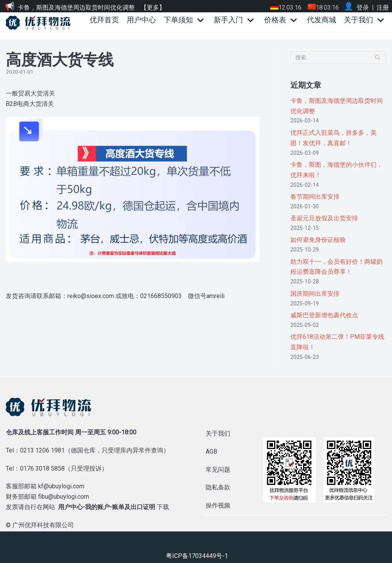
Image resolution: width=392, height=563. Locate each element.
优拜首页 (104, 20)
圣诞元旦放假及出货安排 (324, 218)
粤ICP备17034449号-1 (197, 556)
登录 (363, 8)
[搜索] (338, 57)
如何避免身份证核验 (318, 240)
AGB (211, 452)
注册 (383, 8)
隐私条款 (218, 487)
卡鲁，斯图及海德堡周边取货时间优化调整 (76, 8)
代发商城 (322, 20)
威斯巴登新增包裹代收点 (324, 315)
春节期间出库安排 (315, 197)
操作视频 (218, 505)
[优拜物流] (40, 23)
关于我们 (218, 433)
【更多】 (153, 8)
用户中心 (141, 20)
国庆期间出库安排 (315, 294)
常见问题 (218, 470)
